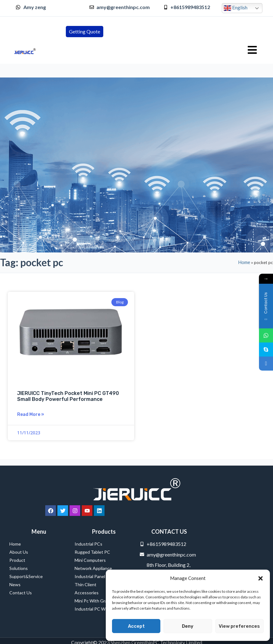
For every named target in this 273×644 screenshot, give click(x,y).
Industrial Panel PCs (94, 576)
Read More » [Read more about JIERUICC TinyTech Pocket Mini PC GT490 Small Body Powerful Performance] (31, 414)
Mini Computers (90, 560)
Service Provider (18, 636)
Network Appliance (93, 568)
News (15, 584)
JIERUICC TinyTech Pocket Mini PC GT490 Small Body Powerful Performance (68, 396)
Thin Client (85, 584)
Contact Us (21, 593)
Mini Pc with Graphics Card (101, 601)
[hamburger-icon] (252, 50)
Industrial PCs (90, 544)
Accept (136, 626)
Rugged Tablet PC (94, 552)
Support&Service (26, 576)
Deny (188, 626)
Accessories (87, 593)
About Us (19, 552)
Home (244, 262)
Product (17, 560)
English (236, 8)
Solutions (19, 568)
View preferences (239, 626)
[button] (261, 578)
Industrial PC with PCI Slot (101, 609)
